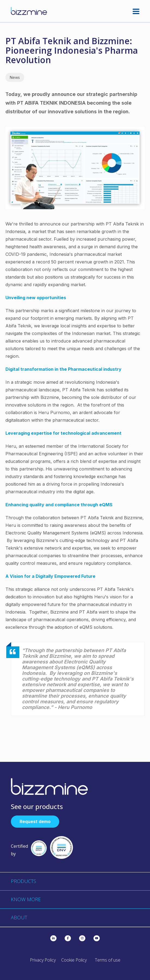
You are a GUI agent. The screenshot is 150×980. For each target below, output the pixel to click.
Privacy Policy (43, 960)
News (15, 77)
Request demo (35, 821)
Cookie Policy (74, 960)
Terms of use (108, 960)
